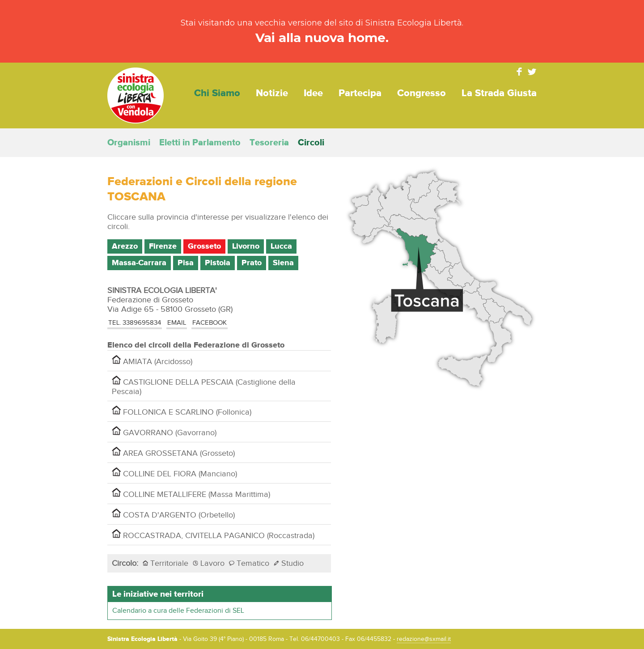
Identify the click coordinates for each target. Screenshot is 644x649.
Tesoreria (269, 143)
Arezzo (125, 246)
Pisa (186, 263)
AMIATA (152, 361)
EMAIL (177, 323)
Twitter (532, 72)
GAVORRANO (164, 432)
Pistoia (218, 263)
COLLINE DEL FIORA (174, 473)
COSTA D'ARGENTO (173, 514)
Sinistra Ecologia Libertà (136, 95)
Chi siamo (217, 93)
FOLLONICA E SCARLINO (182, 411)
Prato (252, 263)
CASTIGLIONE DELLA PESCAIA (204, 386)
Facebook (519, 72)
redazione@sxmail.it (424, 639)
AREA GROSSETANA (173, 452)
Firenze (163, 246)
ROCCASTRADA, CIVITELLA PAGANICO (213, 535)
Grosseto (204, 246)
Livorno (246, 246)
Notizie (272, 93)
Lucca (281, 246)
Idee (313, 93)
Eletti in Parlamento (200, 143)
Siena (283, 263)
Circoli (311, 143)
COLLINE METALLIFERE (191, 494)
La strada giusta (499, 93)
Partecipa (360, 93)
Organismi (129, 143)
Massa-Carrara (139, 263)
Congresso (422, 93)
